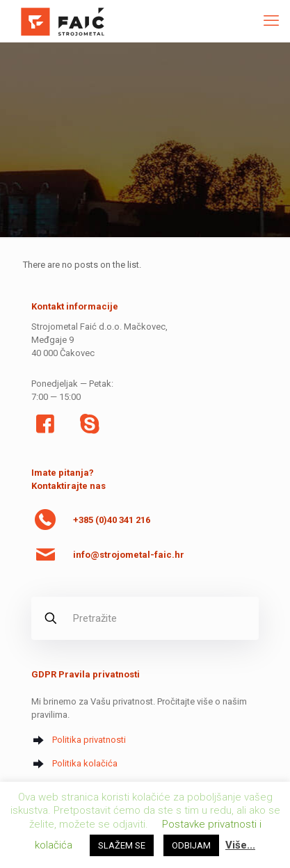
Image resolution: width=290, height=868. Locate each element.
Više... (240, 845)
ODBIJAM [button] (191, 845)
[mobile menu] (271, 21)
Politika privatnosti (89, 740)
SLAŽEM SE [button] (122, 845)
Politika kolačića (85, 763)
